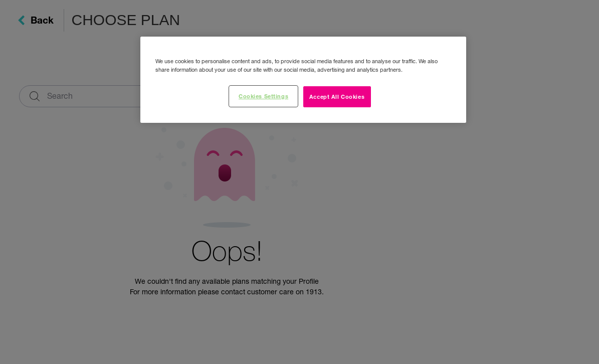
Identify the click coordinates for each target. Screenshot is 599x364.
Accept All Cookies (337, 96)
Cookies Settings (263, 96)
